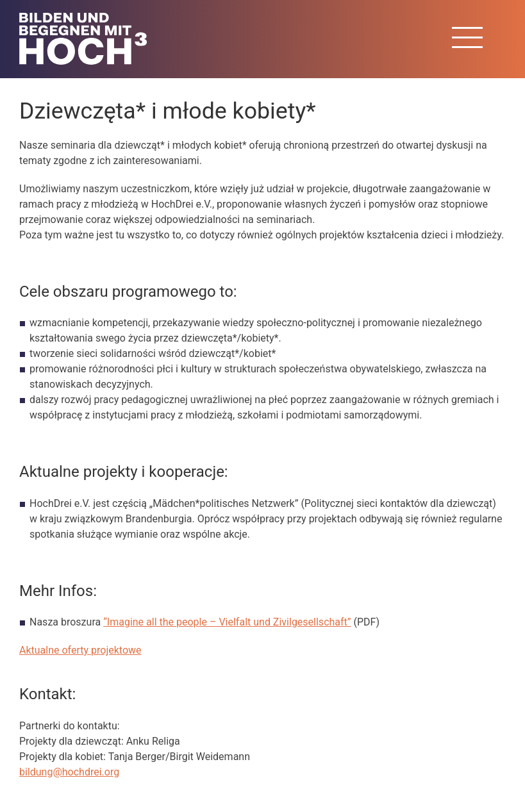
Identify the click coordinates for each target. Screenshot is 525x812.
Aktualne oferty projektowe (80, 650)
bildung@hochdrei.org (69, 772)
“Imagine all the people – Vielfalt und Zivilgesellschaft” (227, 622)
